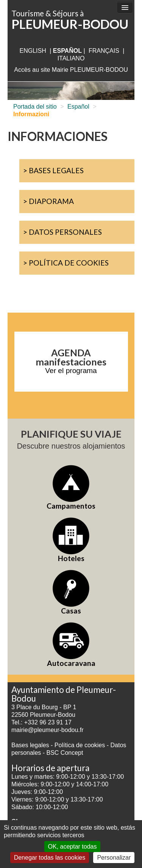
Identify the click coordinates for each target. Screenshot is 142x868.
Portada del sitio (35, 107)
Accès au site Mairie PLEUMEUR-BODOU (71, 70)
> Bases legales (53, 170)
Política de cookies (81, 745)
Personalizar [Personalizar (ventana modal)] (114, 858)
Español (78, 107)
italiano (71, 58)
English (33, 51)
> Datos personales (62, 232)
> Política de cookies (66, 263)
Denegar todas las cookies (50, 858)
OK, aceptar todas (73, 847)
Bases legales (30, 745)
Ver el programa (71, 371)
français (104, 51)
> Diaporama (48, 201)
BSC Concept (65, 753)
